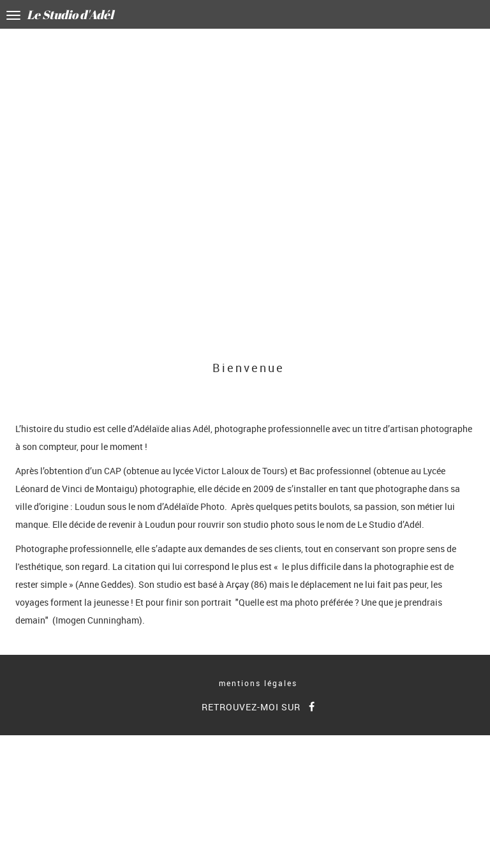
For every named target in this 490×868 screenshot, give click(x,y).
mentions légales (258, 683)
